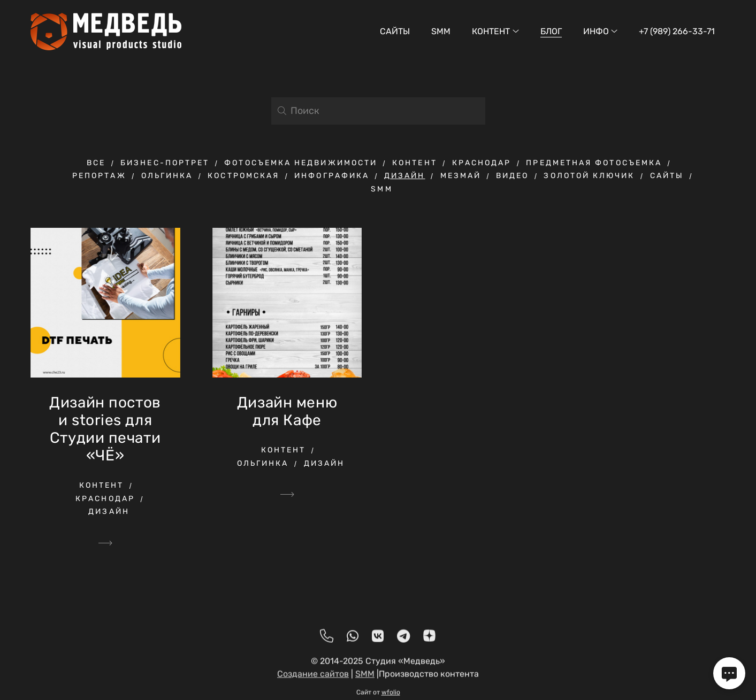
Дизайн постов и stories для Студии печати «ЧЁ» (105, 429)
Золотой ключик (589, 176)
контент (415, 163)
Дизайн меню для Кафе (287, 411)
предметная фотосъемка (594, 163)
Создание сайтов (313, 678)
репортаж (99, 176)
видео (512, 176)
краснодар (482, 163)
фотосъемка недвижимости (301, 163)
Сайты (395, 31)
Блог (551, 31)
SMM (441, 31)
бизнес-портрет (165, 163)
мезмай (461, 176)
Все (96, 163)
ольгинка (167, 176)
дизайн (404, 176)
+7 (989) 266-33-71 (677, 31)
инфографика (332, 176)
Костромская (243, 176)
